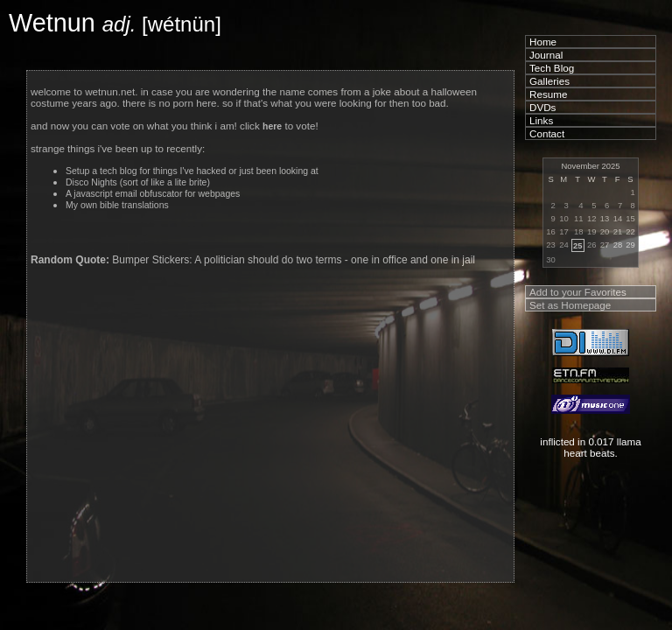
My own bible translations (117, 205)
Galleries (549, 81)
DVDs (542, 107)
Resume (548, 94)
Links (541, 120)
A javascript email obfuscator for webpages (153, 194)
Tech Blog (552, 68)
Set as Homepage (570, 305)
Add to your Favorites (578, 292)
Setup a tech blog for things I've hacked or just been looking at (192, 171)
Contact (547, 133)
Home (543, 42)
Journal (546, 55)
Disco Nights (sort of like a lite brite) (138, 182)
